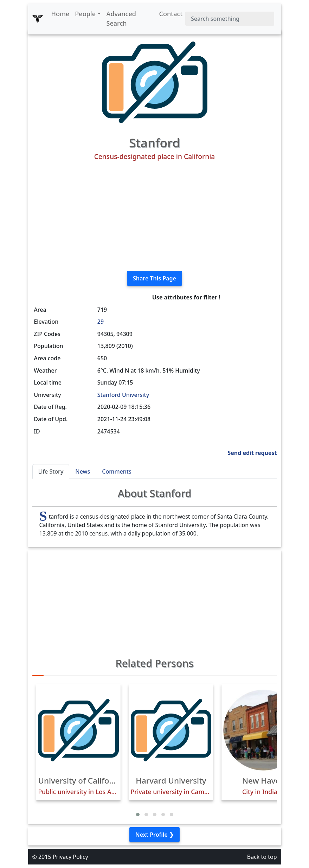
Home (60, 14)
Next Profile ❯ (154, 835)
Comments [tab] (117, 471)
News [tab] (83, 471)
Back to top (262, 857)
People (85, 14)
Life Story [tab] (51, 471)
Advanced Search (121, 18)
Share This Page (154, 278)
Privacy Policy (70, 857)
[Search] (230, 19)
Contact (171, 14)
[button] (138, 815)
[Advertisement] (155, 216)
